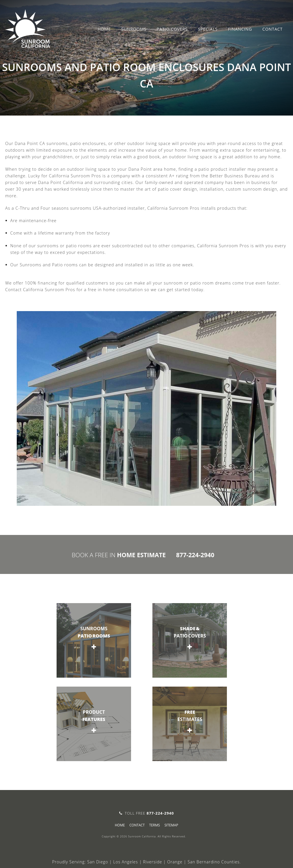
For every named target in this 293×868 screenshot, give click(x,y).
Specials (208, 29)
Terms (155, 825)
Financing (240, 29)
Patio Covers (172, 29)
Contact (273, 29)
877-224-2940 (195, 555)
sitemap (171, 825)
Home (104, 29)
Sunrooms (134, 29)
